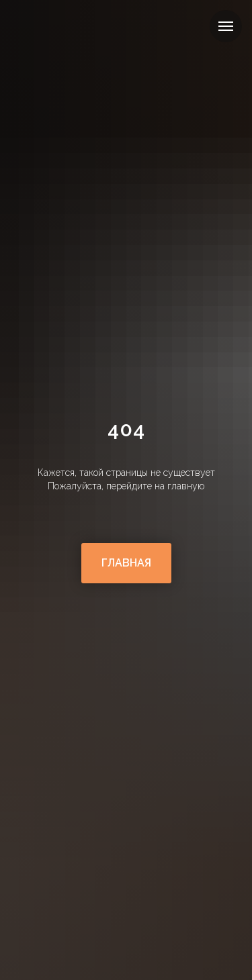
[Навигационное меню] (226, 26)
